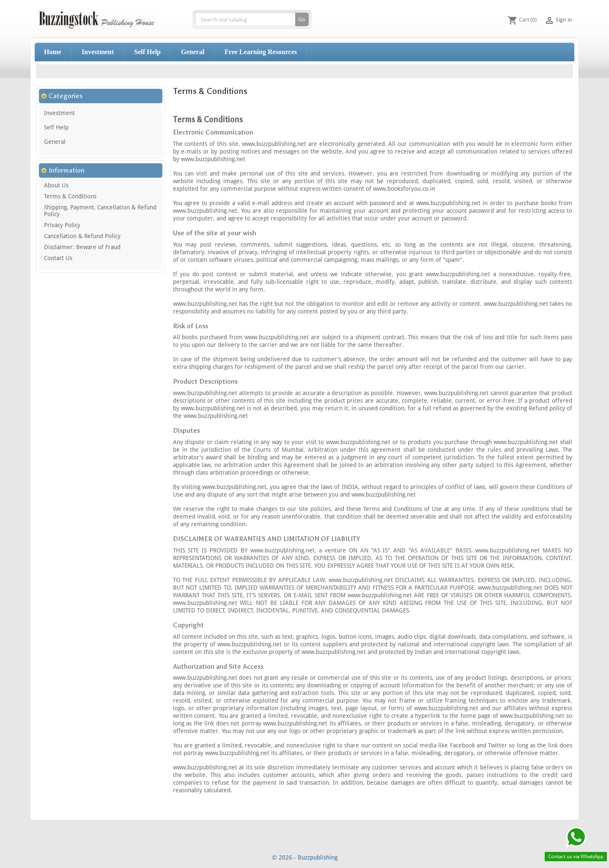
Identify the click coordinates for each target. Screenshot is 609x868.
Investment (98, 52)
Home (53, 52)
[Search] (252, 19)
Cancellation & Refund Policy (82, 236)
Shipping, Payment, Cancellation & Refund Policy (100, 211)
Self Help (147, 52)
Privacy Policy (62, 225)
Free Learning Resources (261, 52)
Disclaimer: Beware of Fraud (82, 247)
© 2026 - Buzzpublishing (305, 857)
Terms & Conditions (70, 196)
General (193, 52)
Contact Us (58, 258)
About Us (56, 185)
